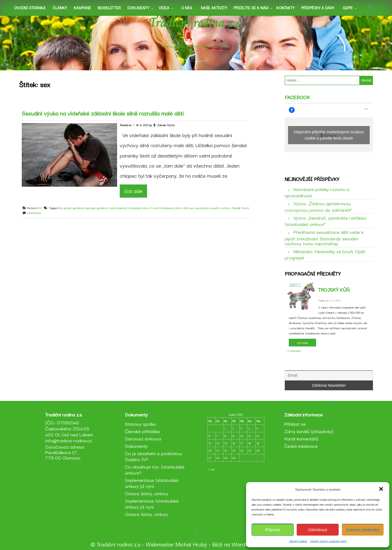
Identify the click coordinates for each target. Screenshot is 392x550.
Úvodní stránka (30, 8)
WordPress (245, 544)
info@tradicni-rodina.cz (69, 440)
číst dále (134, 191)
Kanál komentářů (301, 438)
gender (68, 208)
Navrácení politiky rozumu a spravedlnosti (317, 192)
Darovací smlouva (143, 438)
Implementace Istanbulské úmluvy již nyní (152, 483)
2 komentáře (34, 213)
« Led (211, 469)
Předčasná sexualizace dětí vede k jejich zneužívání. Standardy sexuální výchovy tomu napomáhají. (324, 237)
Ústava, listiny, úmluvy (147, 493)
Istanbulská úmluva (138, 208)
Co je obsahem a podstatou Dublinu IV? (154, 456)
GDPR (348, 8)
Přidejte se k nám (251, 8)
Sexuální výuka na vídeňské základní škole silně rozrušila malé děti (103, 113)
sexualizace (202, 208)
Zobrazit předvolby (363, 530)
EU (40, 208)
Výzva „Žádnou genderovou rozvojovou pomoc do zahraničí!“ (318, 206)
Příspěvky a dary (318, 8)
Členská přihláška (142, 431)
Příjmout (273, 530)
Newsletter (109, 8)
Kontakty (285, 8)
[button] (381, 489)
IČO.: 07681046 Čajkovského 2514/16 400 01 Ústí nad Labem (69, 428)
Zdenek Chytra (166, 125)
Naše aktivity (214, 8)
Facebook (297, 97)
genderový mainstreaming (111, 208)
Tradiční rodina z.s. (196, 23)
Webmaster (160, 544)
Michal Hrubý (191, 544)
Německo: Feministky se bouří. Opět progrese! (325, 254)
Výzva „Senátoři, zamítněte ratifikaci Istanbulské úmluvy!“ (326, 221)
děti (60, 208)
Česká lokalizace (301, 446)
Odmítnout (318, 530)
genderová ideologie (84, 208)
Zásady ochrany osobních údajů (328, 541)
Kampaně (82, 8)
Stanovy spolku (140, 424)
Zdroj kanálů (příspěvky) (309, 431)
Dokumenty (138, 8)
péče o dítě (182, 208)
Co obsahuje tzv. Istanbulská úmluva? (155, 469)
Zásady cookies (298, 541)
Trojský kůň (334, 289)
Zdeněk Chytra (240, 208)
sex (192, 208)
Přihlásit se (295, 424)
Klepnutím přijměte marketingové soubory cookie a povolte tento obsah (329, 135)
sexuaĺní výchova (220, 208)
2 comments (294, 351)
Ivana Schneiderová (163, 208)
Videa (164, 8)
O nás (187, 8)
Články (60, 8)
